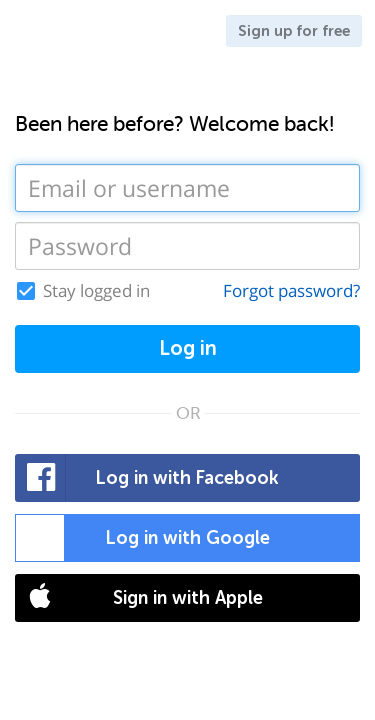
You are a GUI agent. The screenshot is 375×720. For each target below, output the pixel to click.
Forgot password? (291, 290)
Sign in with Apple (139, 598)
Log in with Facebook (147, 478)
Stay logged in (96, 291)
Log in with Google (143, 538)
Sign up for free (294, 31)
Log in (188, 348)
